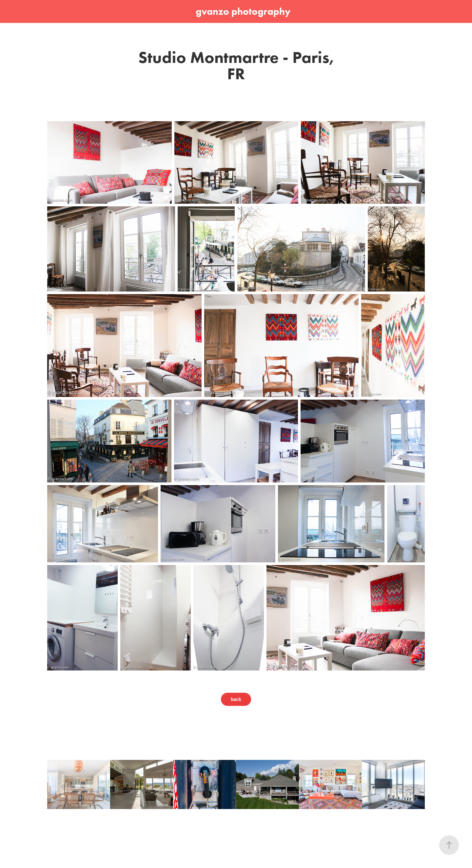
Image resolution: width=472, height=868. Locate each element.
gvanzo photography (243, 11)
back (236, 699)
